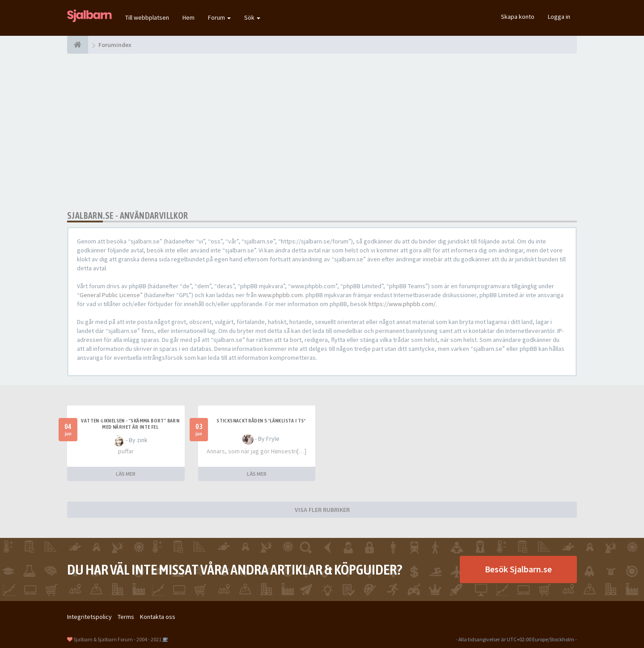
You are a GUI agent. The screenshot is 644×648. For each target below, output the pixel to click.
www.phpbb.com (280, 295)
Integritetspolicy (89, 617)
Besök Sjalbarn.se (518, 569)
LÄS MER (126, 474)
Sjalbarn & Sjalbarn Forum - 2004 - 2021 (117, 639)
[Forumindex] (78, 45)
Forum (219, 17)
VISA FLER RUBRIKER (322, 510)
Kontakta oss (158, 617)
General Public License (110, 295)
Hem (189, 17)
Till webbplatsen (147, 17)
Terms (126, 617)
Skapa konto (518, 17)
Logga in (559, 17)
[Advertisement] (322, 132)
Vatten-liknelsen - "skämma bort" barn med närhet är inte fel (130, 424)
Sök (252, 17)
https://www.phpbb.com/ (402, 304)
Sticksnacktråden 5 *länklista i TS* (261, 421)
